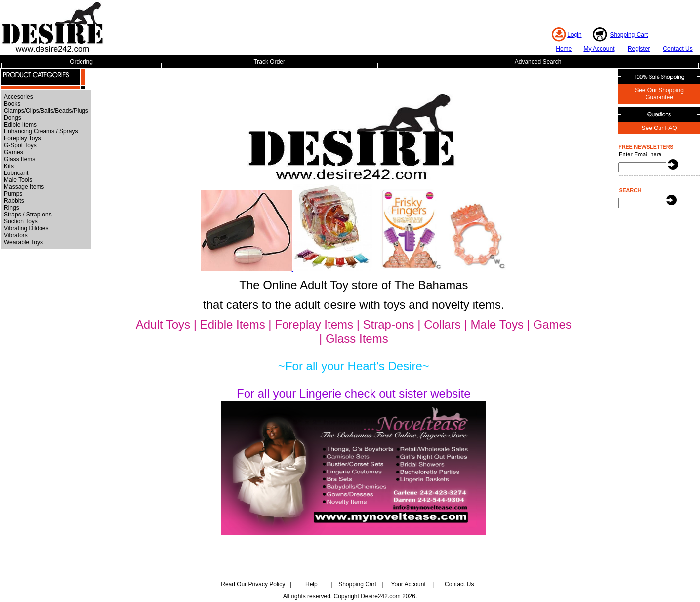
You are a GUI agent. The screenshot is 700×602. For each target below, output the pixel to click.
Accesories (19, 97)
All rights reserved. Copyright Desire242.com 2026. (350, 596)
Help (311, 584)
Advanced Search (538, 62)
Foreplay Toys (22, 138)
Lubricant (16, 173)
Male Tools (18, 180)
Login (574, 35)
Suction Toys (21, 221)
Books (12, 104)
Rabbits (14, 201)
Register (639, 49)
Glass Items (20, 159)
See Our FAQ (659, 128)
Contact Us (678, 49)
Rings (12, 208)
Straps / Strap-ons (28, 215)
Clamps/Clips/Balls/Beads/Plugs (46, 111)
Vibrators (16, 235)
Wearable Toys (23, 242)
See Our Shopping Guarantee (659, 94)
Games (14, 152)
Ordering (81, 62)
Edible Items (20, 125)
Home (564, 49)
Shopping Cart (629, 35)
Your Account (408, 584)
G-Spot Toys (20, 145)
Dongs (13, 118)
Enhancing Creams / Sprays (41, 131)
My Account (599, 49)
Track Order (269, 62)
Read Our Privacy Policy (253, 584)
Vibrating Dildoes (26, 228)
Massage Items (24, 187)
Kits (9, 166)
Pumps (13, 194)
